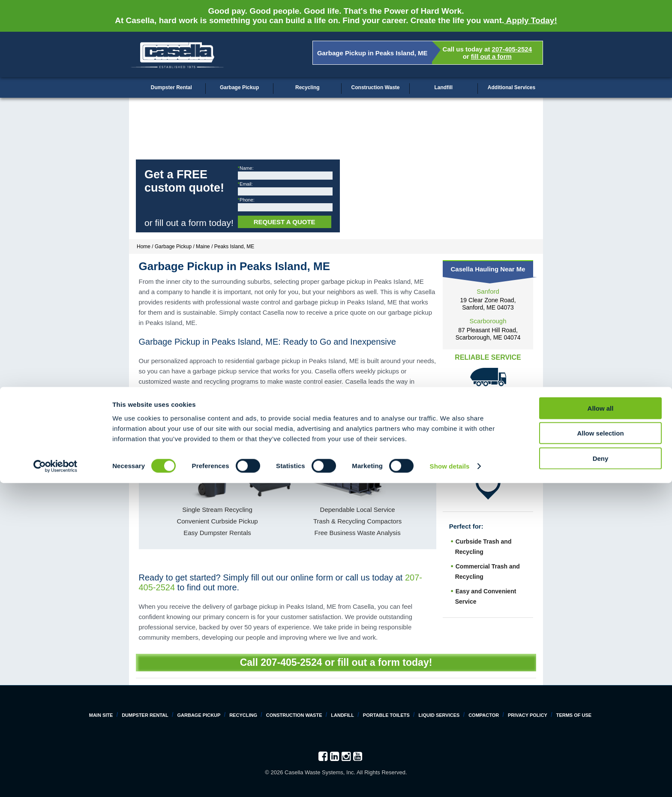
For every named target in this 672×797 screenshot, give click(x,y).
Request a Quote (285, 222)
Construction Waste (376, 87)
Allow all (601, 722)
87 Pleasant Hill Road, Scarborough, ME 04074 (488, 334)
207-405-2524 (512, 49)
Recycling (307, 87)
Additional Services (511, 87)
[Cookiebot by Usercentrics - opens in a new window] (55, 780)
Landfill (443, 87)
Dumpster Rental (171, 87)
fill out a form (491, 56)
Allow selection (600, 747)
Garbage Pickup (239, 87)
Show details (450, 780)
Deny (601, 772)
